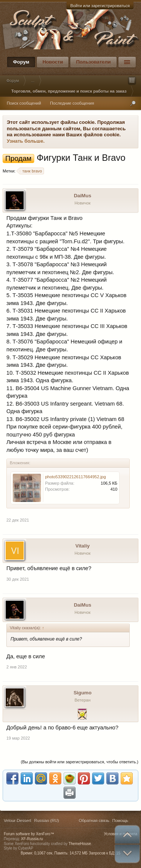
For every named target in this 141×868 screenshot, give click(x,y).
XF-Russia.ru (32, 839)
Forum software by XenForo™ (29, 834)
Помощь (121, 821)
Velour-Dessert (17, 821)
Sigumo (83, 693)
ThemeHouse (80, 844)
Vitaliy (82, 546)
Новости (53, 62)
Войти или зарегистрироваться (100, 6)
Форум (21, 62)
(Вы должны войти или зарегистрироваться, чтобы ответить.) (80, 762)
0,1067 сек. (44, 853)
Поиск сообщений (24, 103)
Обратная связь (94, 821)
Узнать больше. (26, 141)
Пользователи (93, 62)
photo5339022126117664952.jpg (76, 477)
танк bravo (31, 171)
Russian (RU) (47, 821)
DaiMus (82, 196)
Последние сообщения (72, 103)
